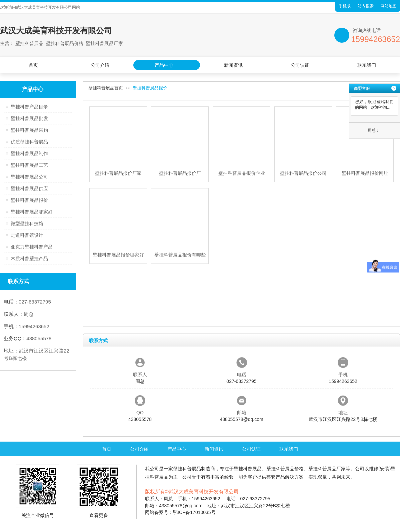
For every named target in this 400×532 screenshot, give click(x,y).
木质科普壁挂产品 (29, 258)
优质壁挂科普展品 (29, 142)
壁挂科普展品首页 (106, 88)
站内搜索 (366, 6)
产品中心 (164, 65)
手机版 (345, 6)
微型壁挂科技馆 (27, 223)
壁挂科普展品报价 (29, 200)
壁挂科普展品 (187, 469)
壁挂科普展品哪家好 (32, 212)
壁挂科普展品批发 (29, 118)
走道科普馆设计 (27, 235)
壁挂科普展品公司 (29, 177)
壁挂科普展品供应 (29, 188)
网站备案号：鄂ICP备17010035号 (180, 512)
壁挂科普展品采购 (29, 130)
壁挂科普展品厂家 (327, 469)
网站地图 (389, 6)
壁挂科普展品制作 (29, 153)
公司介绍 (100, 65)
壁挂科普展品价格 (285, 469)
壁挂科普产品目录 (29, 107)
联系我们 (367, 65)
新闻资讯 (233, 65)
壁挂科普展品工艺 (29, 165)
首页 (33, 65)
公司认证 (300, 65)
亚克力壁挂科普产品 (32, 247)
